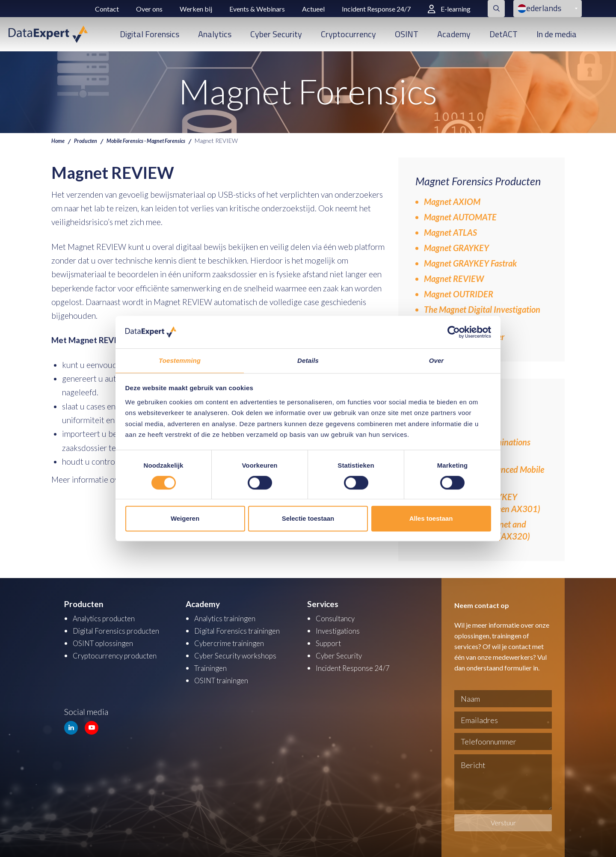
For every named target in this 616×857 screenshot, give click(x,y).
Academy (454, 34)
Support (330, 642)
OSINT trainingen (225, 678)
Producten (89, 140)
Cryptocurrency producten (120, 654)
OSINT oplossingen (106, 642)
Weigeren (185, 519)
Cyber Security (276, 34)
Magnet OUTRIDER (459, 294)
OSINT (407, 34)
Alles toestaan (431, 519)
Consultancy (338, 618)
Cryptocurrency (348, 34)
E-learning (449, 9)
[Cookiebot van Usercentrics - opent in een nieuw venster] (454, 332)
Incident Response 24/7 (376, 9)
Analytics (215, 34)
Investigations (340, 630)
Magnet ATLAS (450, 232)
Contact (107, 9)
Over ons (149, 9)
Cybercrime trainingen (233, 642)
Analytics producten (108, 618)
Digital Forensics (150, 34)
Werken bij (196, 9)
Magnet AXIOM (452, 202)
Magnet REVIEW (454, 279)
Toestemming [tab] (180, 360)
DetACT (503, 34)
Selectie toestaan (308, 519)
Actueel (313, 9)
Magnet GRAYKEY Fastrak (470, 263)
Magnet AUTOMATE (460, 217)
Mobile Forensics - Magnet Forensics (158, 140)
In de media (557, 34)
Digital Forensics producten (121, 630)
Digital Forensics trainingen (242, 630)
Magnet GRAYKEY (456, 248)
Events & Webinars (257, 9)
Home (59, 140)
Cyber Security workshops (240, 654)
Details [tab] (308, 360)
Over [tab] (437, 360)
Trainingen (212, 666)
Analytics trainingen (229, 618)
